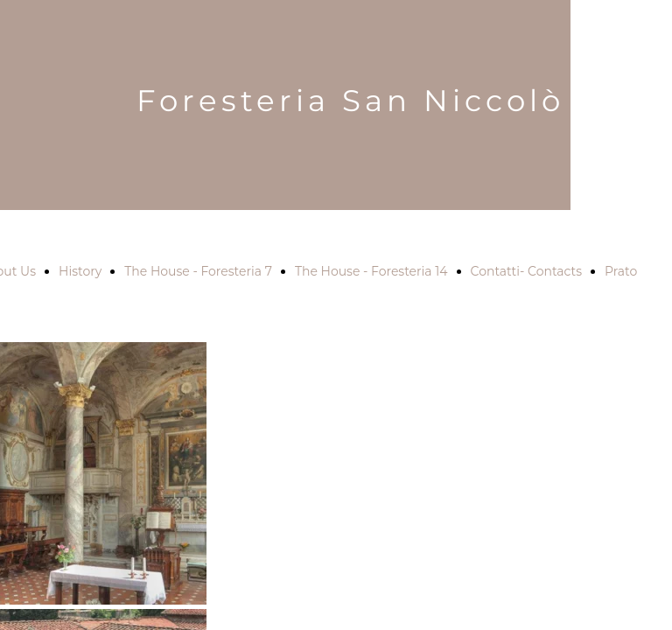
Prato (621, 271)
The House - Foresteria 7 (198, 271)
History (80, 271)
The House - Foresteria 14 (371, 271)
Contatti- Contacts (526, 271)
